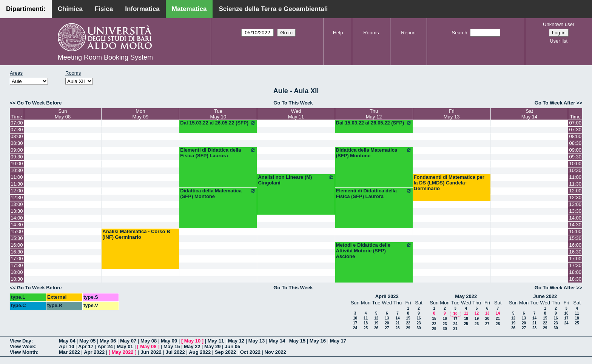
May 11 (216, 341)
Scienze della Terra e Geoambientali (273, 9)
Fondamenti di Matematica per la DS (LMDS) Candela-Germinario (449, 183)
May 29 (212, 346)
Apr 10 (66, 346)
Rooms (371, 33)
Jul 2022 (175, 352)
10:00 (17, 164)
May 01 (125, 346)
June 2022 (545, 296)
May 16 (318, 341)
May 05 (87, 341)
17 (355, 323)
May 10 (192, 341)
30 (419, 328)
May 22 (192, 346)
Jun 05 (232, 346)
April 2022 (387, 296)
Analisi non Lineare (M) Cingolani (296, 180)
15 (408, 318)
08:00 (17, 136)
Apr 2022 (94, 352)
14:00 (17, 218)
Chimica (70, 9)
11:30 (17, 184)
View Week (22, 346)
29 (408, 328)
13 (387, 318)
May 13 (257, 341)
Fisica (104, 9)
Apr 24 (105, 346)
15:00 (17, 231)
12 (376, 318)
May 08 (149, 341)
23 (419, 323)
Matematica (189, 9)
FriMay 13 (452, 114)
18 (366, 323)
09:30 (17, 157)
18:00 (17, 272)
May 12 (236, 341)
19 (376, 323)
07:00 (17, 123)
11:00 (17, 177)
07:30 (17, 130)
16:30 (17, 252)
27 (387, 328)
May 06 (108, 341)
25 (366, 328)
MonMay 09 (141, 114)
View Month (23, 352)
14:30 (17, 225)
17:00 (17, 259)
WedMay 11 (296, 114)
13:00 (17, 204)
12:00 (17, 191)
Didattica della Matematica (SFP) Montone (374, 153)
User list (559, 41)
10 (355, 318)
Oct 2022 (250, 352)
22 (408, 323)
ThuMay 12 (374, 114)
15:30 (17, 238)
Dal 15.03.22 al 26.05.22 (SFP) (218, 123)
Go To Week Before (39, 103)
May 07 (128, 341)
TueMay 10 (218, 114)
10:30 (17, 170)
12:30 (17, 197)
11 (366, 318)
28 (397, 328)
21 (397, 323)
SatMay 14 (530, 114)
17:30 (17, 265)
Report (408, 33)
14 (397, 318)
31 (455, 329)
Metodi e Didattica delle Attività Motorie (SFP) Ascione (374, 251)
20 (387, 323)
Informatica (142, 9)
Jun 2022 (151, 352)
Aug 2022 (200, 352)
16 (419, 318)
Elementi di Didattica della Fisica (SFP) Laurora (218, 153)
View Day (21, 341)
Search (459, 33)
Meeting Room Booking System (105, 57)
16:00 (17, 245)
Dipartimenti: (26, 9)
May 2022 (466, 296)
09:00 (17, 150)
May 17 (338, 341)
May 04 (67, 341)
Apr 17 (86, 346)
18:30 (17, 279)
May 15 (297, 341)
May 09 (169, 341)
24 (355, 328)
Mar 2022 (69, 352)
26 (376, 328)
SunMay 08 (63, 114)
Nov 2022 (275, 352)
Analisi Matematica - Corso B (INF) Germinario (136, 234)
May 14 (277, 341)
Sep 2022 (225, 352)
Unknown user (559, 24)
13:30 (17, 211)
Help (338, 33)
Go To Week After (555, 103)
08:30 (17, 143)
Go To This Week (293, 103)
